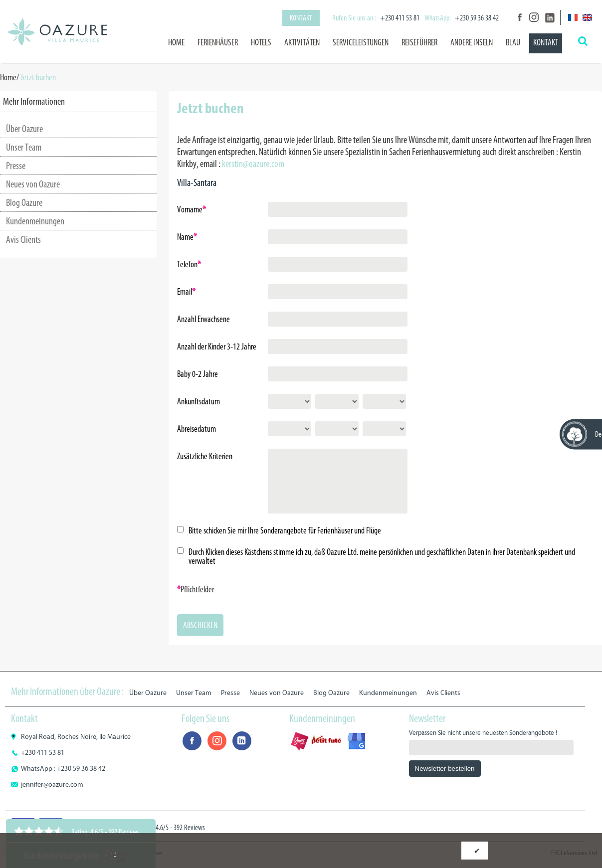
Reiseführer (419, 42)
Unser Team (24, 147)
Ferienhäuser (218, 42)
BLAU (513, 42)
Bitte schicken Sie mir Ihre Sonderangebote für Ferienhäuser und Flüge (285, 530)
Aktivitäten (302, 42)
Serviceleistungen (361, 42)
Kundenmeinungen (35, 221)
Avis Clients (23, 239)
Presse (16, 166)
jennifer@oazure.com (52, 784)
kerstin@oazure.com (253, 164)
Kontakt (301, 18)
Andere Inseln (472, 42)
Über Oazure (24, 129)
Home (176, 42)
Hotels (261, 42)
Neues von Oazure (33, 184)
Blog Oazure (24, 202)
